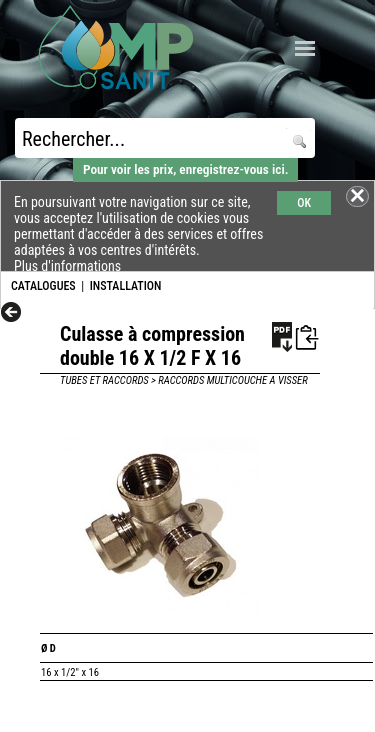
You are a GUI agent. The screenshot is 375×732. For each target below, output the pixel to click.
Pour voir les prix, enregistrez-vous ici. (185, 169)
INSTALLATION (126, 286)
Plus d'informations (67, 266)
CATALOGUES (43, 286)
